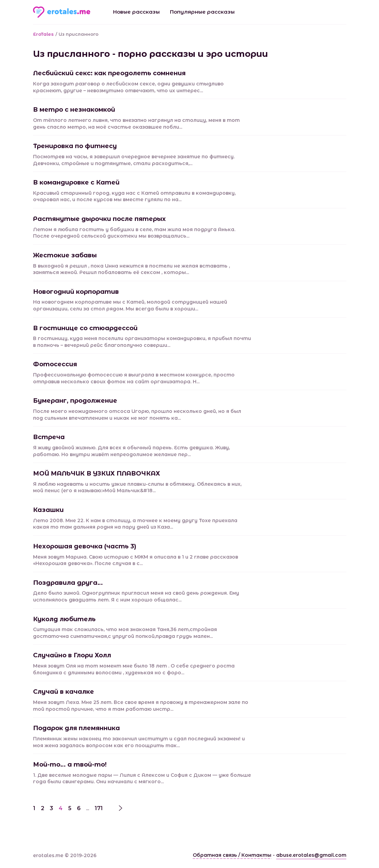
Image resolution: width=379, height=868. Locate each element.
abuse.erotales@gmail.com (311, 855)
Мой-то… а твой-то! (70, 765)
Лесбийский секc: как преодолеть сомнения (109, 73)
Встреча (49, 437)
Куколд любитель (64, 619)
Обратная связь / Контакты (232, 855)
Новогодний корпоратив (76, 292)
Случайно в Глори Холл (72, 655)
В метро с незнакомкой (74, 110)
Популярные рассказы (202, 12)
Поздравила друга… (68, 583)
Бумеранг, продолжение (75, 401)
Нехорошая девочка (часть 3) (85, 546)
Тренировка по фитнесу (75, 146)
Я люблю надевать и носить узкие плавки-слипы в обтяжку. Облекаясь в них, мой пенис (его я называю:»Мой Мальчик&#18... (137, 487)
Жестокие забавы (65, 255)
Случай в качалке (64, 692)
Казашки (48, 510)
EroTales (43, 34)
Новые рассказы (136, 12)
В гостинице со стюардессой (85, 328)
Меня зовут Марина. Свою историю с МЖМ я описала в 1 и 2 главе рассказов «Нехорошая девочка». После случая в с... (136, 560)
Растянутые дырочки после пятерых (99, 219)
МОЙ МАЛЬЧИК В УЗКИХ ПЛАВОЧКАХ (97, 473)
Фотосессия (55, 364)
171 (99, 808)
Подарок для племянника (76, 728)
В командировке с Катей (76, 182)
